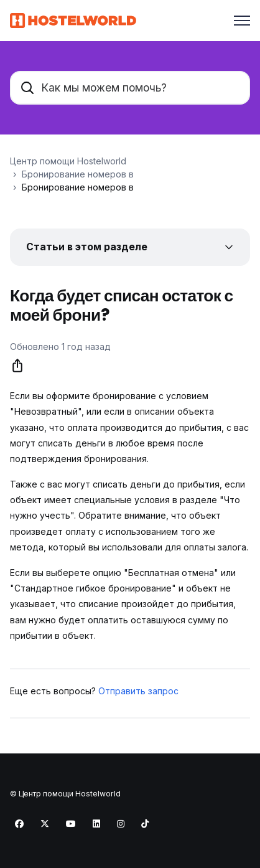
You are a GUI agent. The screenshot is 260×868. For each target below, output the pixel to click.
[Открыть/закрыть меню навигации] (242, 21)
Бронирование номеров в (78, 174)
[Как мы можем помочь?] (130, 88)
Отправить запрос (138, 691)
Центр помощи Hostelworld (68, 161)
